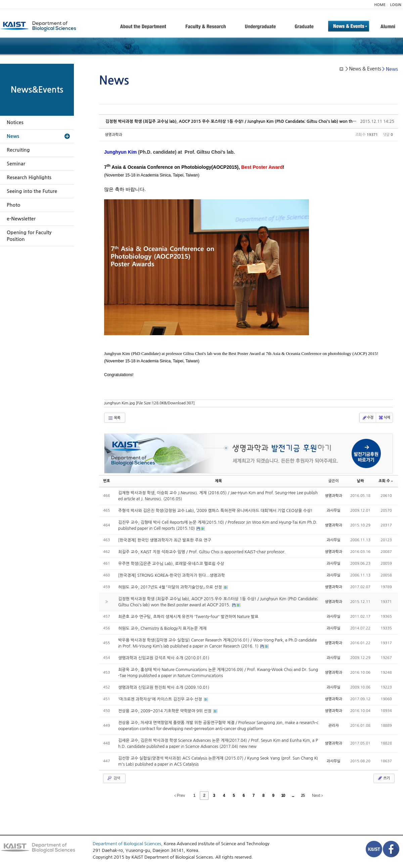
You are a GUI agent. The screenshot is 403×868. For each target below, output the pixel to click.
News (13, 136)
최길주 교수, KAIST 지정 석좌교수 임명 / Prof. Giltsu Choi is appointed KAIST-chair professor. (202, 552)
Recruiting (18, 150)
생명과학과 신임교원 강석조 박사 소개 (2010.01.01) (164, 658)
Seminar (16, 164)
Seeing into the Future (32, 191)
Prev (180, 796)
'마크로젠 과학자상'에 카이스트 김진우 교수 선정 (161, 699)
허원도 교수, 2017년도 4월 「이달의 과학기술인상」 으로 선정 (171, 587)
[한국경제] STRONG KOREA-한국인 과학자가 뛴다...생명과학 (172, 575)
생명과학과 (114, 135)
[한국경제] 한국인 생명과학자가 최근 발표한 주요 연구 (165, 540)
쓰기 (383, 778)
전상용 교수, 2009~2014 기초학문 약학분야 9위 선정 (165, 711)
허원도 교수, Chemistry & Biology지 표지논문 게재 (162, 628)
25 (303, 796)
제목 (218, 481)
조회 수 (386, 481)
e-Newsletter (21, 219)
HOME (380, 5)
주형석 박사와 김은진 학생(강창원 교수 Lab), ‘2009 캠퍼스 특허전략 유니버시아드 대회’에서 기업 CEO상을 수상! (215, 511)
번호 (107, 481)
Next (317, 796)
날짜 (361, 481)
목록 (114, 418)
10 (283, 796)
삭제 (384, 418)
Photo (13, 205)
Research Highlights (29, 177)
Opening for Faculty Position (29, 236)
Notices (15, 122)
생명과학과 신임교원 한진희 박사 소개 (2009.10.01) (164, 687)
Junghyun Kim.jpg (149, 403)
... (293, 796)
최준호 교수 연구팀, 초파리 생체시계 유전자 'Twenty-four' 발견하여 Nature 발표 (188, 617)
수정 (368, 418)
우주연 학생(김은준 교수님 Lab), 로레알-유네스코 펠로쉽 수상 (171, 564)
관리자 (334, 726)
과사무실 (333, 510)
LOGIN (396, 5)
